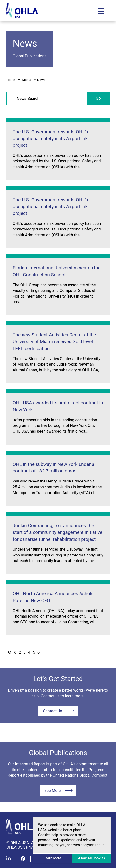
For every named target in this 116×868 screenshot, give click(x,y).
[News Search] (47, 99)
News (41, 80)
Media (27, 80)
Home (11, 80)
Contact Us (52, 711)
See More (52, 790)
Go (98, 98)
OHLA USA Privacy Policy (28, 847)
